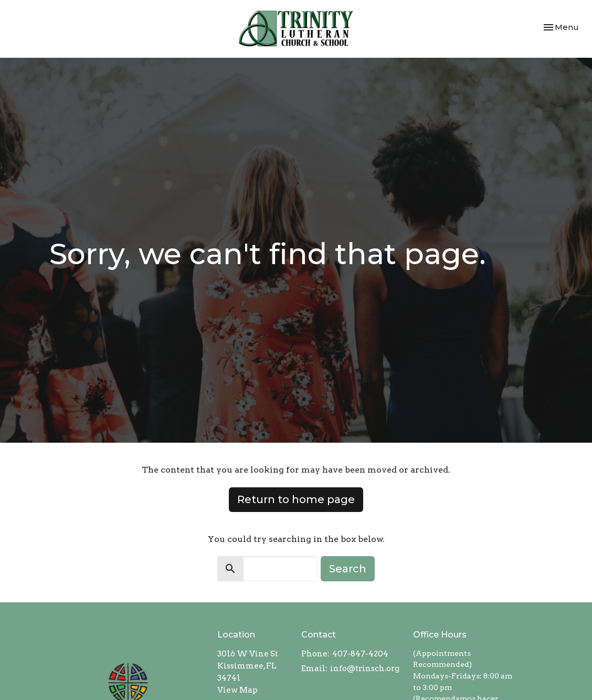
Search (348, 569)
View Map (237, 690)
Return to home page (296, 499)
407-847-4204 (360, 654)
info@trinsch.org (365, 668)
